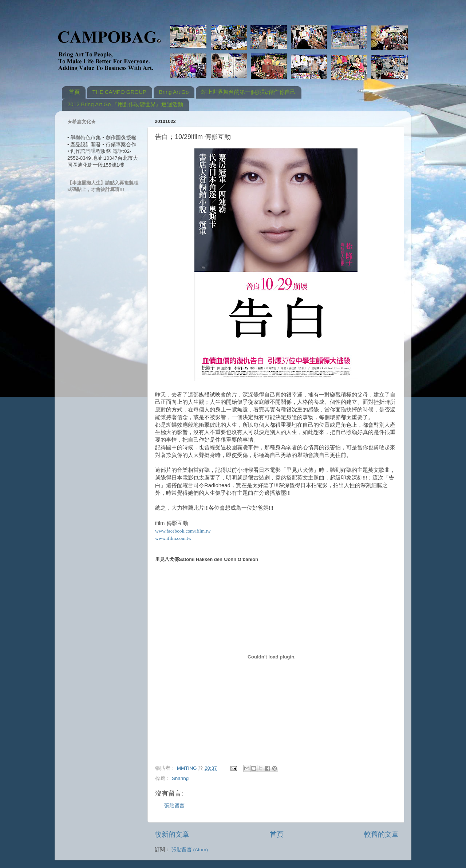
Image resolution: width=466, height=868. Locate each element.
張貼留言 (174, 806)
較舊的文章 (381, 834)
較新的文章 (172, 834)
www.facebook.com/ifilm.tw (183, 531)
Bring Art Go (174, 92)
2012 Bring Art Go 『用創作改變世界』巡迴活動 (125, 104)
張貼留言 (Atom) (190, 850)
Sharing (180, 778)
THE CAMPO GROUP (119, 92)
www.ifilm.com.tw (173, 538)
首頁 (74, 92)
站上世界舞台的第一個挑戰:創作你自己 (248, 92)
